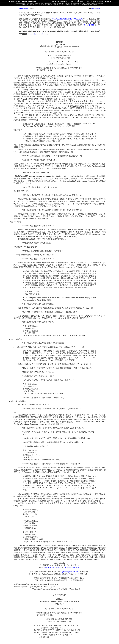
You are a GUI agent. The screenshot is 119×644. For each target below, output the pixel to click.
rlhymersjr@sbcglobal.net (37, 34)
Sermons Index (23, 9)
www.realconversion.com (53, 568)
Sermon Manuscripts (18, 1)
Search (108, 1)
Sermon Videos (73, 1)
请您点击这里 (89, 25)
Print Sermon (96, 9)
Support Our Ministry (97, 1)
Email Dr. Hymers (84, 1)
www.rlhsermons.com (72, 568)
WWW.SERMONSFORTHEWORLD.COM (67, 19)
